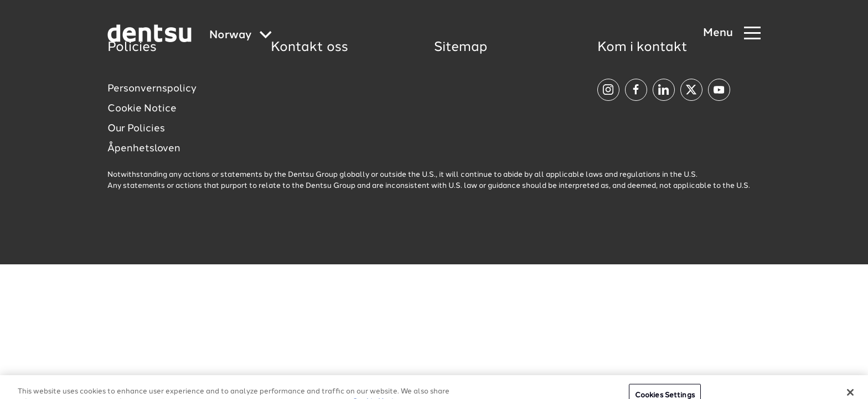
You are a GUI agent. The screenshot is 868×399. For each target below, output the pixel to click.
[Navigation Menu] (732, 34)
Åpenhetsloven (144, 149)
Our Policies (136, 129)
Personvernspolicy (152, 89)
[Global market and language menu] (241, 36)
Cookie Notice (142, 109)
